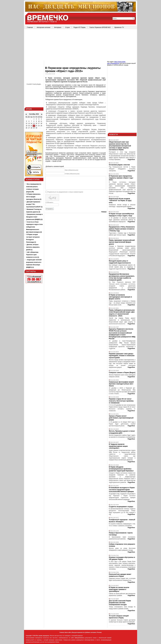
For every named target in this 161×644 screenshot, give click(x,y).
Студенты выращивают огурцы (121, 507)
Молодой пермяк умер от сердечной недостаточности (120, 262)
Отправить (50, 209)
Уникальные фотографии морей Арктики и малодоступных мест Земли (121, 384)
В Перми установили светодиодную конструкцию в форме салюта (120, 297)
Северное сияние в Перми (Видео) (122, 373)
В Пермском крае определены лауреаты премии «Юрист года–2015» (121, 178)
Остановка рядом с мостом (119, 165)
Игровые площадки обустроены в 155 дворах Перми (122, 558)
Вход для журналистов (78, 632)
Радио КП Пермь (80, 27)
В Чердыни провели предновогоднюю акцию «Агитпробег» (118, 446)
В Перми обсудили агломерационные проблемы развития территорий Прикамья (121, 469)
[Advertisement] (81, 45)
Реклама (99, 632)
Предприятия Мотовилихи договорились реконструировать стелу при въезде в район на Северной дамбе (122, 277)
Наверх (104, 212)
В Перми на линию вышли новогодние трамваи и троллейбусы (119, 589)
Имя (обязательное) (72, 170)
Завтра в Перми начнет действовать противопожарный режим (121, 418)
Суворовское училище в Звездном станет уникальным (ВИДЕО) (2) (34, 217)
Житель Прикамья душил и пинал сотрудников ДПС (122, 432)
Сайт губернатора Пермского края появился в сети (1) (33, 255)
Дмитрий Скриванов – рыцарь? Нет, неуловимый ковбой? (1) (34, 204)
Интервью (58, 27)
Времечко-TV (119, 27)
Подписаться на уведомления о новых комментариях (65, 192)
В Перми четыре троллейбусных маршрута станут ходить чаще (121, 215)
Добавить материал (91, 632)
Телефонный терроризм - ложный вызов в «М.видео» (122, 521)
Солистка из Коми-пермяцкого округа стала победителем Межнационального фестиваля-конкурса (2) (34, 227)
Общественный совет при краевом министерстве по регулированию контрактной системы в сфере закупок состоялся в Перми (120, 146)
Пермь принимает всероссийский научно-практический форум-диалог (122, 242)
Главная (30, 27)
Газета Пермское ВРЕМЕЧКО (100, 27)
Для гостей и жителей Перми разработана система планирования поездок (120, 603)
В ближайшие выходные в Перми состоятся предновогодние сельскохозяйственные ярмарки (122, 490)
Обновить (50, 202)
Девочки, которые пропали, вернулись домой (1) (33, 247)
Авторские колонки (43, 27)
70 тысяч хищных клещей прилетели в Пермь (119, 617)
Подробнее (131, 160)
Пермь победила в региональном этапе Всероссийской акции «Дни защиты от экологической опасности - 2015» (122, 313)
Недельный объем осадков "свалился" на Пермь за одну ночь (120, 201)
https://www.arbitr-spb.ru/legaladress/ (116, 62)
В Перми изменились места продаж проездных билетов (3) (34, 197)
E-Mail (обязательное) (72, 174)
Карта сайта (68, 632)
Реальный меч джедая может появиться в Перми (120, 575)
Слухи (67, 27)
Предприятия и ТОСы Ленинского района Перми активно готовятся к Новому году (122, 229)
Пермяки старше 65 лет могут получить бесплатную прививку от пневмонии (121, 401)
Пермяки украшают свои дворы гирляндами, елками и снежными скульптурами (122, 356)
